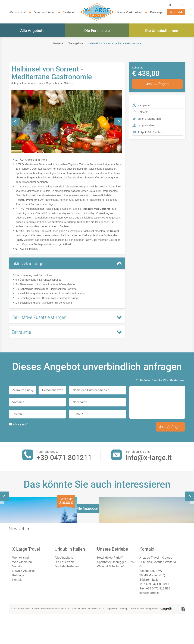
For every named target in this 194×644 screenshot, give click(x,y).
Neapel (139, 534)
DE (171, 5)
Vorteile (69, 12)
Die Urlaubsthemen (162, 31)
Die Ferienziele (97, 31)
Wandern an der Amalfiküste (26, 537)
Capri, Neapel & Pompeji (95, 534)
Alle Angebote (32, 31)
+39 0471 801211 (64, 458)
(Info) (25, 424)
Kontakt (176, 12)
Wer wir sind (18, 12)
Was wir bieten (45, 12)
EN (183, 5)
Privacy (21, 424)
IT (177, 5)
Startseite (58, 43)
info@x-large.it (148, 458)
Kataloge (156, 12)
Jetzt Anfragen (157, 84)
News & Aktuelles (129, 12)
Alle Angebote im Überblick (97, 598)
